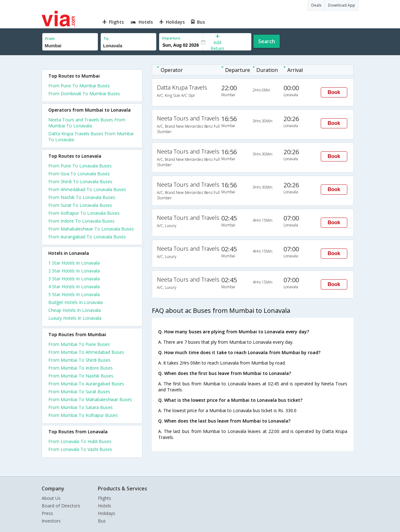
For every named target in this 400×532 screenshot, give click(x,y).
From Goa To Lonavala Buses (79, 174)
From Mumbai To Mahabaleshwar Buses (90, 399)
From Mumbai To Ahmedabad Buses (86, 352)
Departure (171, 38)
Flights (104, 498)
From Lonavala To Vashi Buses (80, 449)
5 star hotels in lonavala (74, 294)
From (50, 39)
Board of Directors (61, 506)
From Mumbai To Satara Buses (81, 407)
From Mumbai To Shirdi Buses (79, 360)
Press (47, 513)
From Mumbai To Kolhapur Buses (83, 415)
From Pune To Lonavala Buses (80, 166)
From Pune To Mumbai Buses (79, 86)
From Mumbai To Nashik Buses (81, 376)
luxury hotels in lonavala (75, 318)
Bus (102, 521)
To (106, 39)
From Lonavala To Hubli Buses (80, 441)
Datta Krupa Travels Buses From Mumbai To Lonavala (91, 137)
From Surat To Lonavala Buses (80, 205)
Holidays (107, 513)
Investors (51, 521)
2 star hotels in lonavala (74, 271)
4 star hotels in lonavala (74, 286)
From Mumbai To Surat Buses (79, 392)
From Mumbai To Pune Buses (79, 344)
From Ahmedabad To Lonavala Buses (87, 189)
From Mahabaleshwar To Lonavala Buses (91, 229)
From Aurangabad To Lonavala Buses (87, 237)
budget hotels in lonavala (75, 302)
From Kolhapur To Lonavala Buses (84, 213)
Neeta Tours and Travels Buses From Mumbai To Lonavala (87, 123)
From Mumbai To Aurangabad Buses (86, 384)
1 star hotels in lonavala (74, 263)
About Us (51, 498)
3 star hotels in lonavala (74, 279)
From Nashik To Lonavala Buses (82, 197)
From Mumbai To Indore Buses (81, 368)
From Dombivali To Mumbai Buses (84, 94)
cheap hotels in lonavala (75, 310)
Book (334, 92)
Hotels (104, 506)
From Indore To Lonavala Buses (81, 221)
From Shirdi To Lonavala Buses (80, 181)
